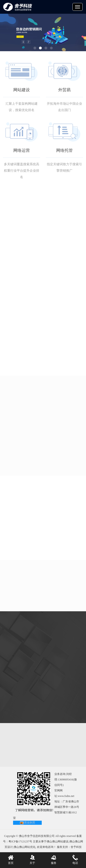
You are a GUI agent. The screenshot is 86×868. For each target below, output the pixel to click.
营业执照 (30, 823)
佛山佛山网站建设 (58, 841)
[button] (35, 48)
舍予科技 (76, 847)
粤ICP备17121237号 (20, 841)
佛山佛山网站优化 (25, 847)
